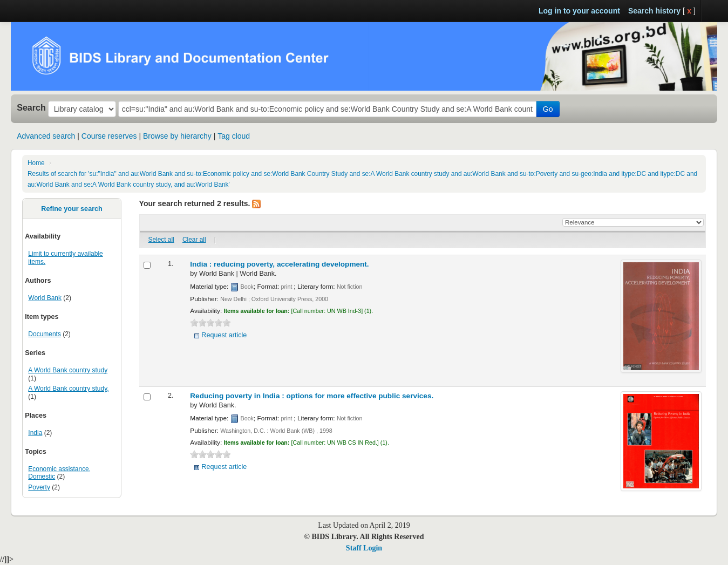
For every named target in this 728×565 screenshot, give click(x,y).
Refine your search (72, 209)
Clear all (194, 240)
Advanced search (46, 136)
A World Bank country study (68, 370)
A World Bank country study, (68, 389)
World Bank (45, 298)
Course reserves (109, 136)
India (35, 433)
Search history (654, 11)
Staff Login (364, 548)
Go (548, 109)
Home (36, 163)
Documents (45, 334)
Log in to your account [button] (579, 11)
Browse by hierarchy (177, 136)
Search (31, 107)
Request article (224, 335)
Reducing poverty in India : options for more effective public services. (312, 396)
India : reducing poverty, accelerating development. (279, 264)
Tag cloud (234, 136)
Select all (161, 240)
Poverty (39, 487)
